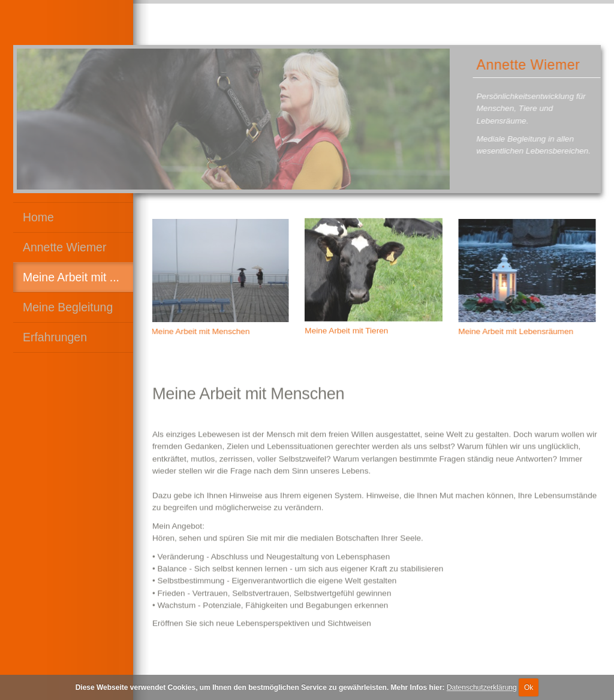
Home (38, 217)
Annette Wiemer (64, 247)
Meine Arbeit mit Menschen (199, 331)
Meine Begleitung (68, 307)
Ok (529, 687)
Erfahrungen (55, 337)
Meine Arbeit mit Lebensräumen (517, 331)
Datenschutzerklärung (482, 687)
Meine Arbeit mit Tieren (346, 329)
